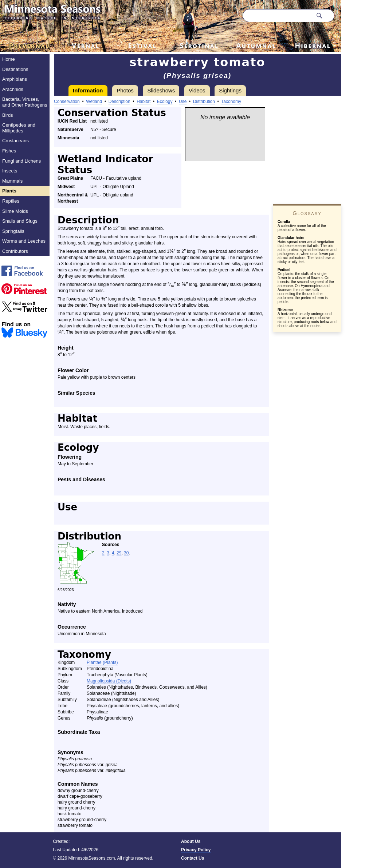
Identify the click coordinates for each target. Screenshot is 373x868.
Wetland (94, 101)
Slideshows (161, 90)
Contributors (15, 251)
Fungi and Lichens (21, 161)
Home (9, 59)
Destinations (15, 69)
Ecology (165, 101)
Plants (9, 191)
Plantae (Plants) (102, 662)
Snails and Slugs (20, 221)
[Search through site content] (278, 16)
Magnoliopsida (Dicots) (109, 681)
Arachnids (13, 89)
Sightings (230, 90)
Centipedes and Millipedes (19, 128)
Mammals (12, 181)
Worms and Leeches (24, 241)
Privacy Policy (196, 850)
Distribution (204, 101)
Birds (8, 115)
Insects (10, 171)
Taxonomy (231, 101)
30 (126, 553)
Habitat (144, 101)
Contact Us (193, 858)
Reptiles (11, 201)
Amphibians (15, 79)
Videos (197, 90)
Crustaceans (15, 141)
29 (119, 553)
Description (119, 101)
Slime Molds (15, 211)
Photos (125, 90)
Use (183, 101)
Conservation (67, 101)
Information (88, 90)
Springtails (13, 231)
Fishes (9, 151)
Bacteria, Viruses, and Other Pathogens (25, 102)
